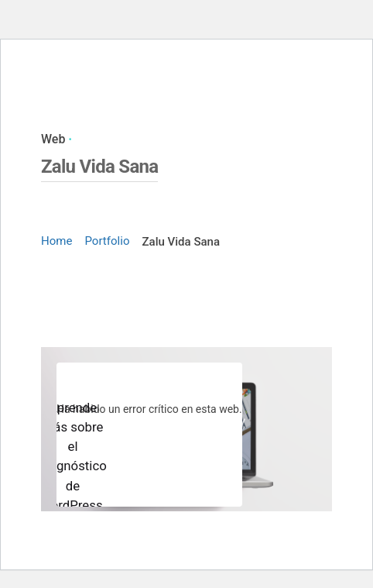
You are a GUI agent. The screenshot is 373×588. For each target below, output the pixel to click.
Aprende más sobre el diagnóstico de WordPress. (73, 456)
